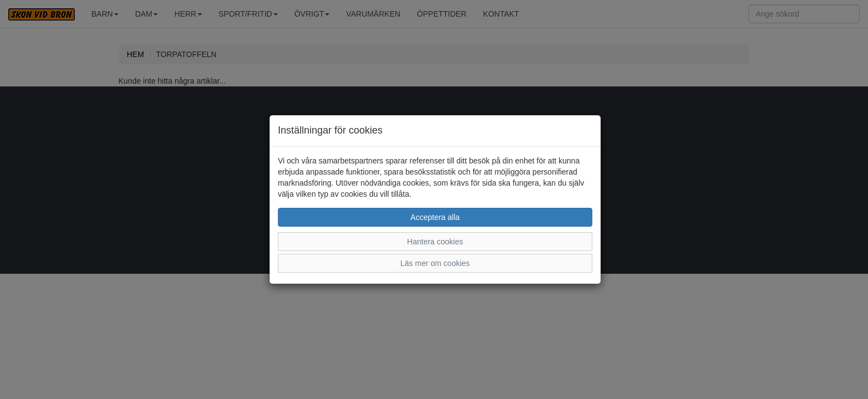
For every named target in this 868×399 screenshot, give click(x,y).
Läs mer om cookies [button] (435, 263)
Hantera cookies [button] (435, 242)
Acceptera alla (435, 217)
